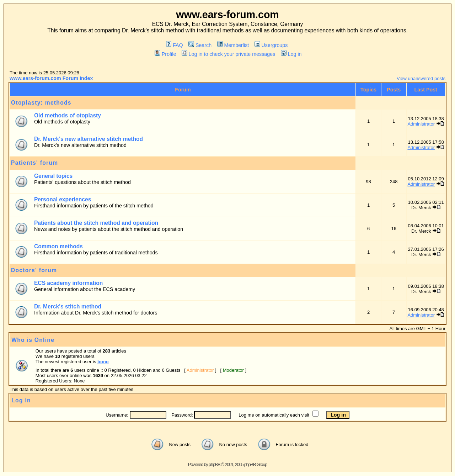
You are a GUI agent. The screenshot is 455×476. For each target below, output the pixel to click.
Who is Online (33, 340)
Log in (291, 54)
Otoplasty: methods (41, 103)
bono (103, 362)
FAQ (175, 45)
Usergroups (271, 45)
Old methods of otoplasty (68, 115)
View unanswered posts (421, 78)
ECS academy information (68, 283)
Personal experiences (63, 199)
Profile (165, 54)
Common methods (58, 246)
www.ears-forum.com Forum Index (51, 78)
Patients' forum (34, 163)
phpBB (215, 464)
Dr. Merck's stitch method (68, 306)
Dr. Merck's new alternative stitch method (89, 139)
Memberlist (233, 45)
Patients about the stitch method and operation (96, 223)
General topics (53, 176)
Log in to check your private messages (228, 54)
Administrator (421, 124)
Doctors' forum (34, 270)
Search (200, 45)
